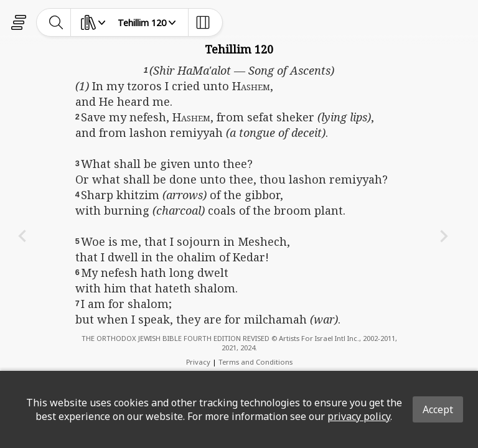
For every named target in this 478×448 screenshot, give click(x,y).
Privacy (198, 362)
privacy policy (359, 416)
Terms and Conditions (255, 362)
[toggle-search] (56, 22)
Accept (438, 409)
